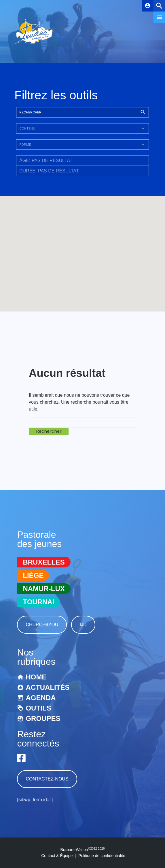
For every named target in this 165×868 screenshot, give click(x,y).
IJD (83, 625)
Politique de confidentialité (102, 856)
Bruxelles (44, 562)
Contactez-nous (47, 779)
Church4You (42, 625)
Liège (33, 575)
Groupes (43, 718)
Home (36, 677)
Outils (38, 708)
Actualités (48, 687)
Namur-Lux (44, 589)
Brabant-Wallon (83, 850)
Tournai (38, 602)
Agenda (41, 698)
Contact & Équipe (57, 856)
